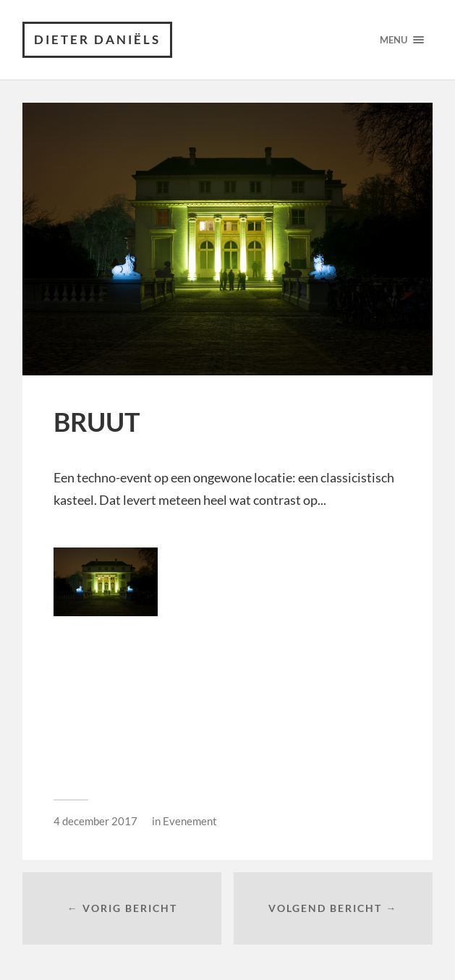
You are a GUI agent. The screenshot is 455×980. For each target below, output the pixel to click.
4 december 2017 (95, 821)
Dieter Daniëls (97, 39)
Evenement (190, 821)
